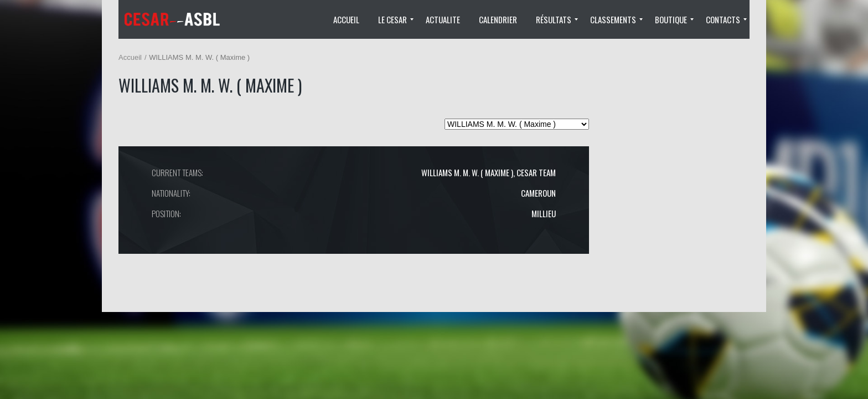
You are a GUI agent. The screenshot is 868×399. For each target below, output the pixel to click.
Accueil (130, 57)
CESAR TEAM (536, 172)
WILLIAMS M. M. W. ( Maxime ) (467, 172)
